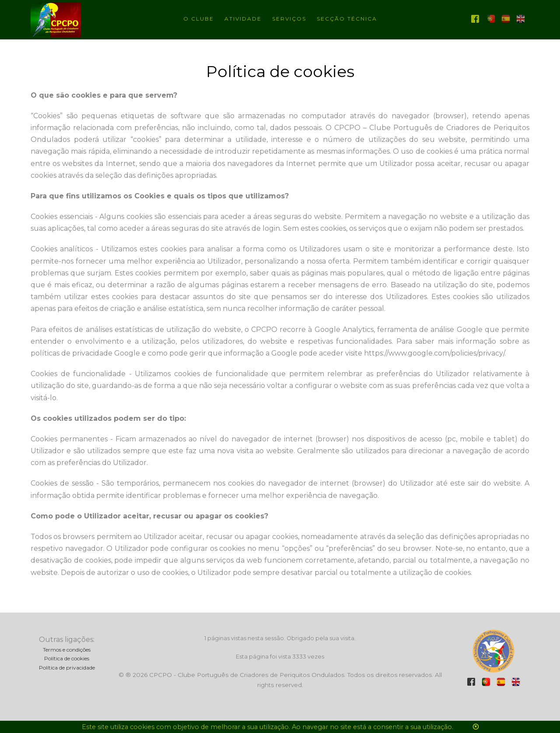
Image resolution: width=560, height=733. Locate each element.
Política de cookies (67, 658)
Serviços (289, 19)
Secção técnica (347, 19)
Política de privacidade (67, 668)
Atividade (243, 19)
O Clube (199, 19)
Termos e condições (67, 650)
